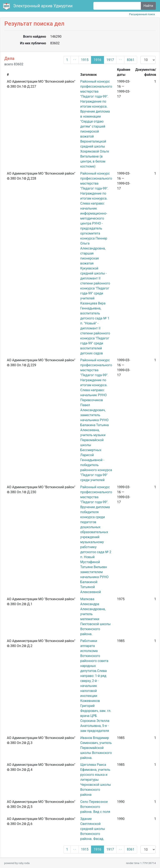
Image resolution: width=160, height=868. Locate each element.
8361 (131, 60)
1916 (97, 60)
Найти (148, 6)
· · (74, 60)
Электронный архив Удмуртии (38, 6)
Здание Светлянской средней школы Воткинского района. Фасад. (93, 829)
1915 (85, 60)
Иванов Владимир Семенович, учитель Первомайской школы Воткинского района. (96, 748)
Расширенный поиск (142, 14)
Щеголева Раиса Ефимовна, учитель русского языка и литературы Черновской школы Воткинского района (96, 780)
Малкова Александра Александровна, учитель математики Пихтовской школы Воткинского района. (95, 617)
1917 (110, 60)
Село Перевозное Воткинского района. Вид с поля (95, 807)
